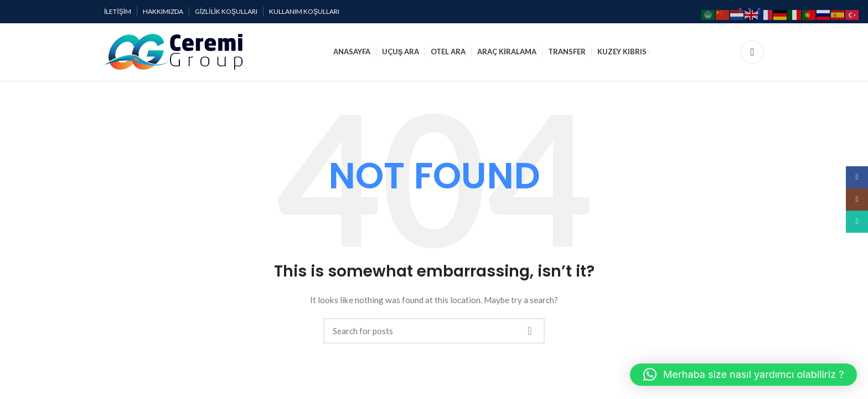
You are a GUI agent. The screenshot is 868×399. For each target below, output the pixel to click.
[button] (743, 375)
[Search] (752, 52)
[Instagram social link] (857, 199)
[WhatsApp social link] (857, 222)
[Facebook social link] (857, 177)
